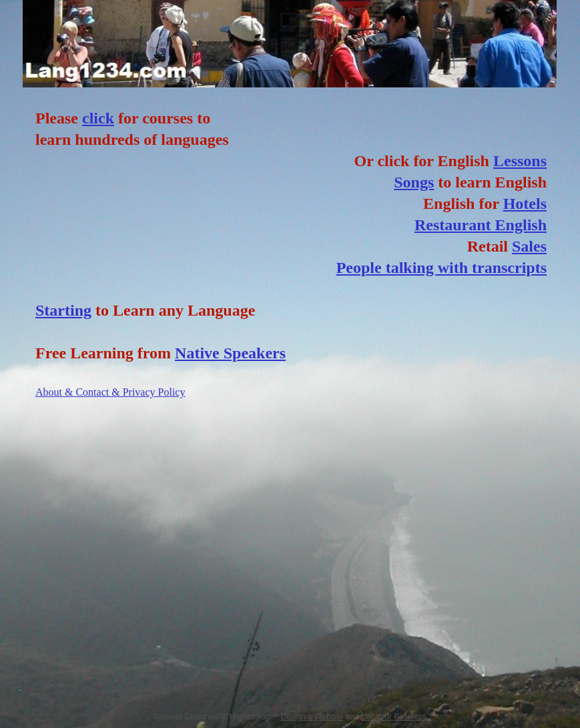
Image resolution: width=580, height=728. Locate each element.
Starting (63, 310)
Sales (529, 246)
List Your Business (394, 717)
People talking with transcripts (442, 268)
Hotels (525, 204)
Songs (414, 182)
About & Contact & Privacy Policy (110, 392)
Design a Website (312, 717)
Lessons (520, 161)
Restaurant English (481, 225)
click (98, 118)
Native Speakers (230, 353)
